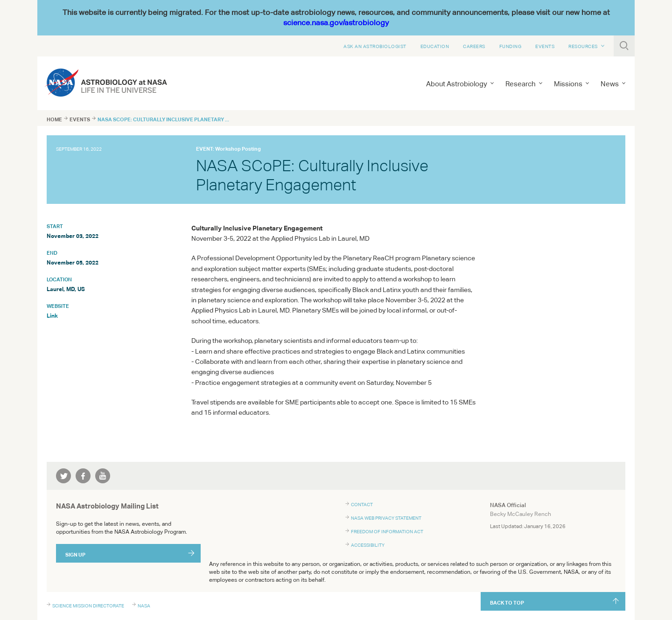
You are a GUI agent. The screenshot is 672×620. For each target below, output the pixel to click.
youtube (103, 476)
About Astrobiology (457, 84)
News (610, 84)
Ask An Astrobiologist (375, 46)
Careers (474, 46)
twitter (63, 476)
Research (521, 84)
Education (435, 46)
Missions (568, 84)
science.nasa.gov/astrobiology (336, 23)
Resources (583, 46)
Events (545, 46)
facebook (83, 476)
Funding (511, 46)
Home (54, 119)
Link (52, 316)
